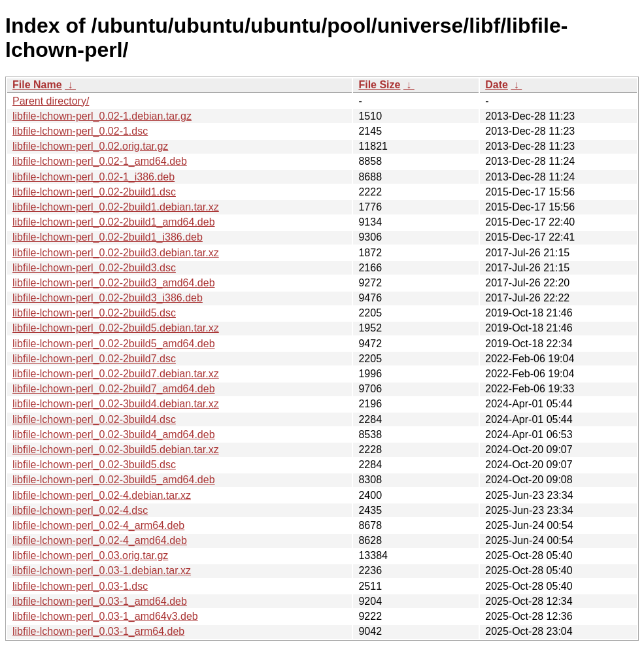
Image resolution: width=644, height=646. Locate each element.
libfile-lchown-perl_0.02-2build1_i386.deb (108, 237)
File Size (379, 85)
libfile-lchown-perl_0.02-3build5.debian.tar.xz (116, 450)
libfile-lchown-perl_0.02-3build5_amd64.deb (114, 480)
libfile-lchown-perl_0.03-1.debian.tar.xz (102, 570)
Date (497, 85)
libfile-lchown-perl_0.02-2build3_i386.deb (108, 298)
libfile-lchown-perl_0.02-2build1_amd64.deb (114, 222)
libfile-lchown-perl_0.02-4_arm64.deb (98, 525)
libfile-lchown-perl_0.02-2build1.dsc (94, 192)
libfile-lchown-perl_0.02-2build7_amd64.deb (114, 389)
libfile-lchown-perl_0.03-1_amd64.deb (100, 601)
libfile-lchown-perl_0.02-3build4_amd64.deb (114, 434)
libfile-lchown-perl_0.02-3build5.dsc (94, 465)
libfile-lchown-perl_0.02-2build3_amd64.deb (114, 283)
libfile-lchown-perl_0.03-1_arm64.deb (98, 631)
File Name (37, 85)
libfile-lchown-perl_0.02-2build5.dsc (94, 313)
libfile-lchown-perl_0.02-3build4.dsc (94, 419)
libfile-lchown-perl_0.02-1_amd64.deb (100, 161)
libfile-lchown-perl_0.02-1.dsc (80, 131)
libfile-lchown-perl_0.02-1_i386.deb (93, 177)
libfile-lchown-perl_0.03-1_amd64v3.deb (105, 616)
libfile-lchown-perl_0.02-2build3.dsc (94, 268)
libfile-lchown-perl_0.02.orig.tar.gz (90, 146)
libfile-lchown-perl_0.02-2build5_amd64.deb (114, 344)
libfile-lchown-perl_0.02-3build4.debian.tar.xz (116, 404)
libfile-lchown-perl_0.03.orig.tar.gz (90, 555)
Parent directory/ (51, 101)
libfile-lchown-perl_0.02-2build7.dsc (94, 359)
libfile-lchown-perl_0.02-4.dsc (80, 510)
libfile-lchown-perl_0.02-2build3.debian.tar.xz (116, 253)
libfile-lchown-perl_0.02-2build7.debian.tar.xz (116, 374)
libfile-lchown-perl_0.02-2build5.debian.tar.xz (116, 328)
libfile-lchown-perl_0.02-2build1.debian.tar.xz (116, 207)
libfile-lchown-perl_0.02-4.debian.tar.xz (102, 495)
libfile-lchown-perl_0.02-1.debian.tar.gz (102, 116)
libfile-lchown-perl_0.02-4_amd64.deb (100, 540)
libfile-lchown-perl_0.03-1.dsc (80, 586)
